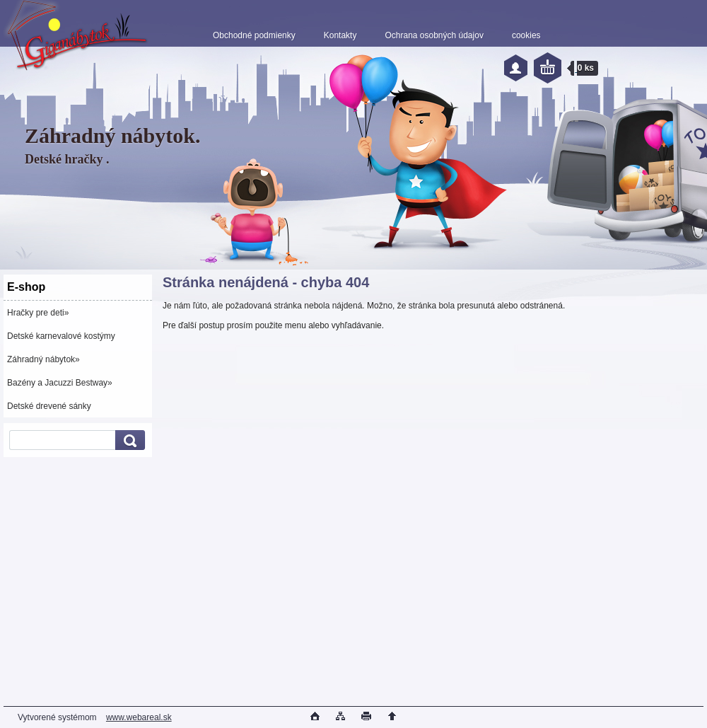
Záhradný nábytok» (43, 359)
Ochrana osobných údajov (434, 35)
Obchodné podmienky (254, 35)
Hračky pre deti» (38, 313)
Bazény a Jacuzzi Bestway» (60, 383)
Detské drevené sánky (49, 406)
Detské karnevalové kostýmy (61, 336)
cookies (526, 35)
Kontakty (340, 35)
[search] (128, 440)
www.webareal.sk (139, 717)
